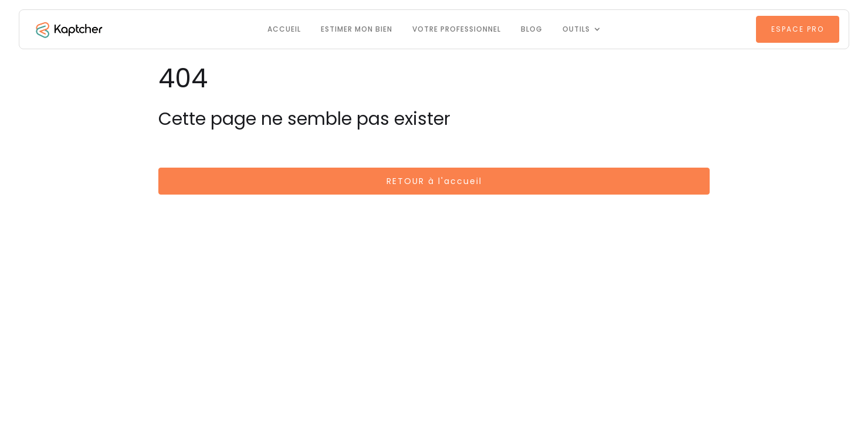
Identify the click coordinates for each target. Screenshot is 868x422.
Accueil (284, 29)
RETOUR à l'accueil (434, 181)
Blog (532, 29)
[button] (582, 29)
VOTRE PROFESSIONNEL (457, 29)
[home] (68, 29)
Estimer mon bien (357, 29)
